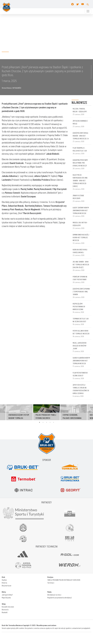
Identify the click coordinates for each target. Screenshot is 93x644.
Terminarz (51, 583)
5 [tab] (54, 422)
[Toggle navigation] (88, 11)
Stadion (4, 580)
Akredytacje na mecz (54, 595)
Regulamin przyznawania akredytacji (60, 597)
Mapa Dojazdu (6, 597)
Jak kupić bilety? (7, 595)
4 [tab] (50, 422)
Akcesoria (5, 609)
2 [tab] (43, 422)
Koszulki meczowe (8, 607)
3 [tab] (47, 422)
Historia (4, 583)
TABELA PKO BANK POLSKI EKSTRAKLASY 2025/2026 (64, 580)
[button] (88, 4)
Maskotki (5, 612)
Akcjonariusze (7, 585)
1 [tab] (40, 422)
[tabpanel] (46, 412)
